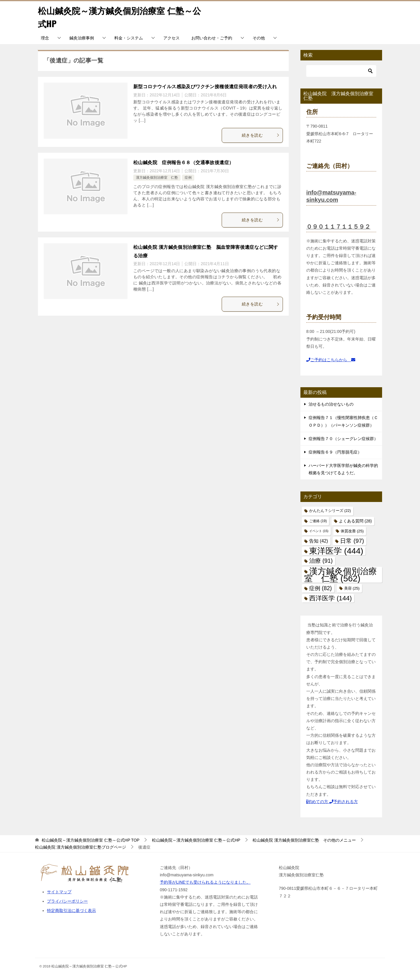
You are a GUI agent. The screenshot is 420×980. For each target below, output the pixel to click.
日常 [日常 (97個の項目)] (352, 541)
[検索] (341, 71)
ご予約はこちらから (331, 360)
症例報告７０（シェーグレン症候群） (343, 439)
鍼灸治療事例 (82, 38)
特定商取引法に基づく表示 (71, 911)
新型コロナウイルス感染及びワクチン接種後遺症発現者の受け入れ (205, 87)
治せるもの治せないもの (331, 404)
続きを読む (261, 135)
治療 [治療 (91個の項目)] (321, 561)
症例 (188, 178)
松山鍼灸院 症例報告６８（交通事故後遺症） (183, 163)
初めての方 (318, 802)
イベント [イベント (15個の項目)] (319, 531)
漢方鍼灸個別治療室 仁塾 (157, 178)
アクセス (171, 38)
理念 (45, 38)
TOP (91, 840)
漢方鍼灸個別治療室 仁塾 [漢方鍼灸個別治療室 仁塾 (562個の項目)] (341, 574)
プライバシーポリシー (67, 901)
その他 (259, 38)
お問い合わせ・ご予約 (212, 38)
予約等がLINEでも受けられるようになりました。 (205, 882)
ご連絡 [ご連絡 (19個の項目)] (318, 521)
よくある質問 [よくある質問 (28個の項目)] (355, 521)
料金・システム (129, 38)
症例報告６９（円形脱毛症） (335, 452)
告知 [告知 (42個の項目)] (319, 541)
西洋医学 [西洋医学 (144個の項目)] (330, 598)
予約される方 (344, 802)
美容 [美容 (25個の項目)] (352, 588)
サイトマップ (59, 892)
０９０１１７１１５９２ (338, 226)
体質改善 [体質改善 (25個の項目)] (352, 531)
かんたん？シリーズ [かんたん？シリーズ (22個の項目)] (330, 511)
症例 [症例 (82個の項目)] (321, 588)
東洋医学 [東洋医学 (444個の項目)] (336, 551)
